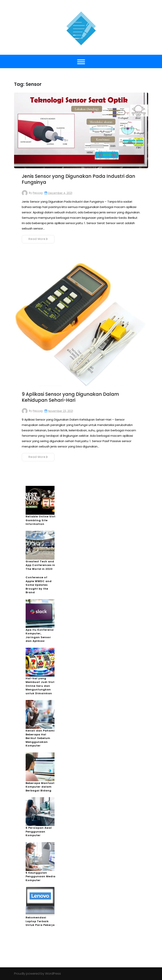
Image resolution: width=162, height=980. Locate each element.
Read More (38, 239)
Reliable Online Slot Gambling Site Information (41, 520)
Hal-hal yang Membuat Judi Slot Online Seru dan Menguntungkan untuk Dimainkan (40, 686)
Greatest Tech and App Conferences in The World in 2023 (40, 565)
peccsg (38, 193)
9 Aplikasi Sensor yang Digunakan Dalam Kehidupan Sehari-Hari (70, 397)
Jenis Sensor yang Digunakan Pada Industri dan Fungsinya (78, 179)
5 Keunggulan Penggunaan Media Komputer (41, 876)
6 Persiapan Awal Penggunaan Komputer (39, 832)
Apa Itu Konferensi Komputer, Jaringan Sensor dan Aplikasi (40, 635)
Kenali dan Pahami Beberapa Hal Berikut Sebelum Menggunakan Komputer (40, 738)
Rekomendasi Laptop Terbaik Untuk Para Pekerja (40, 921)
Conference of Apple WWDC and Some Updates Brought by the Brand (39, 585)
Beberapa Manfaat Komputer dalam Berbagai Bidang (40, 787)
